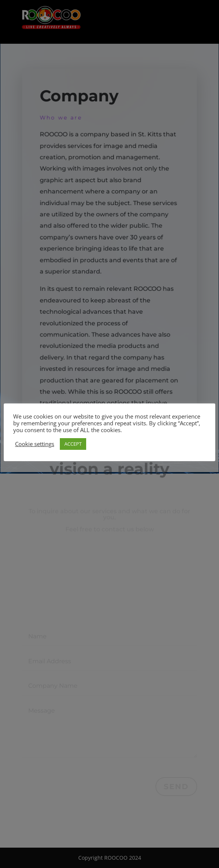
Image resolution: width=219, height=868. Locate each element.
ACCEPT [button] (73, 444)
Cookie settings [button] (35, 444)
